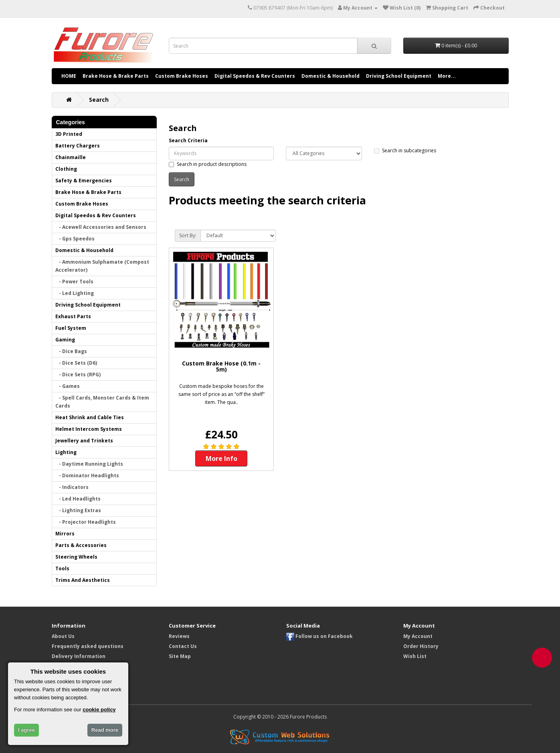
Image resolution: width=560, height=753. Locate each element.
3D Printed (69, 134)
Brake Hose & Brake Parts (116, 76)
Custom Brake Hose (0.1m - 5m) (221, 366)
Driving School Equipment (399, 76)
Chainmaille (71, 157)
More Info (221, 458)
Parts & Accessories (81, 545)
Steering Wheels (76, 557)
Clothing (66, 169)
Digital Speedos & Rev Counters (255, 76)
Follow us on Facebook (319, 636)
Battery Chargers (78, 146)
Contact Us (183, 646)
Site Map (180, 656)
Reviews (179, 636)
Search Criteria (188, 140)
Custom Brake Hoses (182, 76)
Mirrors (65, 534)
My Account (418, 636)
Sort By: (188, 235)
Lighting (66, 452)
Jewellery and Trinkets (84, 441)
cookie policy (99, 710)
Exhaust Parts (73, 316)
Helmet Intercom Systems (89, 429)
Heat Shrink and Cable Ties (90, 417)
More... (447, 76)
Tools (62, 568)
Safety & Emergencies (84, 181)
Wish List (415, 656)
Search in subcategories (405, 150)
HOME (69, 76)
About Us (63, 636)
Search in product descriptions (208, 164)
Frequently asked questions (88, 646)
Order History (421, 646)
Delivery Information (79, 656)
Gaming (65, 340)
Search (99, 100)
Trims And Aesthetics (83, 580)
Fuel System (71, 328)
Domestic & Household (331, 76)
